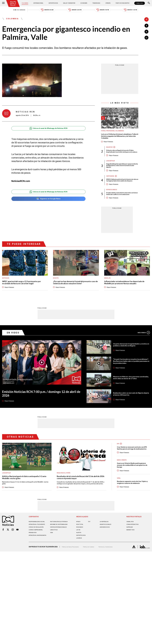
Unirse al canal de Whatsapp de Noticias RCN (48, 130)
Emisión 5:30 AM (42, 11)
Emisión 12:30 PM (75, 11)
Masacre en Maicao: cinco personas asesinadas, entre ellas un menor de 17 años (129, 391)
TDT (89, 542)
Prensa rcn (33, 555)
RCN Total (80, 545)
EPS (118, 457)
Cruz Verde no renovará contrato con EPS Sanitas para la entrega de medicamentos (133, 463)
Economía (84, 3)
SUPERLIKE (130, 547)
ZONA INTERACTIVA (133, 545)
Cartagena (111, 183)
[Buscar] (149, 3)
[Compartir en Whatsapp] (146, 39)
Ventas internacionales (60, 549)
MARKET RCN (131, 550)
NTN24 (79, 542)
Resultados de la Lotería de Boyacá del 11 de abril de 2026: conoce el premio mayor (80, 491)
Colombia (26, 3)
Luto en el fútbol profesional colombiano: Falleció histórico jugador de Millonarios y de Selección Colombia (119, 139)
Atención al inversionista (34, 558)
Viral (119, 495)
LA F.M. (79, 550)
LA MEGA (79, 558)
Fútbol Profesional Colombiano (114, 133)
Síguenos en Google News (48, 201)
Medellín (108, 291)
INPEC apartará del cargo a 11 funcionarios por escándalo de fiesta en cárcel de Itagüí (25, 296)
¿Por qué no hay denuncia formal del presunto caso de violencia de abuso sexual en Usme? (75, 296)
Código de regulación (37, 549)
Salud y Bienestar (69, 3)
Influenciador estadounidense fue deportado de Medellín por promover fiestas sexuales (126, 296)
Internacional (39, 3)
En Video (14, 346)
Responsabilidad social (38, 542)
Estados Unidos (112, 199)
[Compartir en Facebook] (146, 26)
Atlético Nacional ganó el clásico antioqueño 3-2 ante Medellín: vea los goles (25, 491)
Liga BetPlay (111, 167)
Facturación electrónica (60, 542)
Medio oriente (122, 476)
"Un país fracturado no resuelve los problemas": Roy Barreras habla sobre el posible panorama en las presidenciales (130, 375)
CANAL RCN (139, 3)
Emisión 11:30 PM (141, 11)
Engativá (110, 150)
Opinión (106, 3)
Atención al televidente (38, 545)
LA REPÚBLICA (105, 542)
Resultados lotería (65, 486)
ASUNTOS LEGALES (106, 545)
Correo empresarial (37, 552)
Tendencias (95, 3)
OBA (52, 555)
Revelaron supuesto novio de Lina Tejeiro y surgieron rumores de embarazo (131, 501)
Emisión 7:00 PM (108, 11)
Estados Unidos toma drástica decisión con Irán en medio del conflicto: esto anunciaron (122, 205)
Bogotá (56, 291)
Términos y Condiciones (110, 568)
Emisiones (9, 11)
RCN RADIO (80, 547)
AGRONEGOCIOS (105, 547)
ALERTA (79, 553)
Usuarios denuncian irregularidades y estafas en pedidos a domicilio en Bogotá (131, 358)
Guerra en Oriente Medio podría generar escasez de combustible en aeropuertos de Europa (132, 482)
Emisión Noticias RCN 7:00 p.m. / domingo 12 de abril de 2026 (41, 408)
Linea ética (54, 552)
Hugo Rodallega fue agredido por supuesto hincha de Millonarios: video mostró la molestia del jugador (122, 172)
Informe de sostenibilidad (56, 545)
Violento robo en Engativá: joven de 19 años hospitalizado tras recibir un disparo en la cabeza (121, 156)
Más (143, 346)
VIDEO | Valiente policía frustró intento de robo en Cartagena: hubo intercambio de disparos (122, 188)
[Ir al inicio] (14, 4)
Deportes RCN (54, 3)
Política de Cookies (91, 568)
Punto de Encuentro (120, 3)
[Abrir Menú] (3, 3)
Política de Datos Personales (71, 568)
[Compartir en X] (146, 32)
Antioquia (6, 291)
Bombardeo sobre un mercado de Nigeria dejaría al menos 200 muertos (130, 407)
